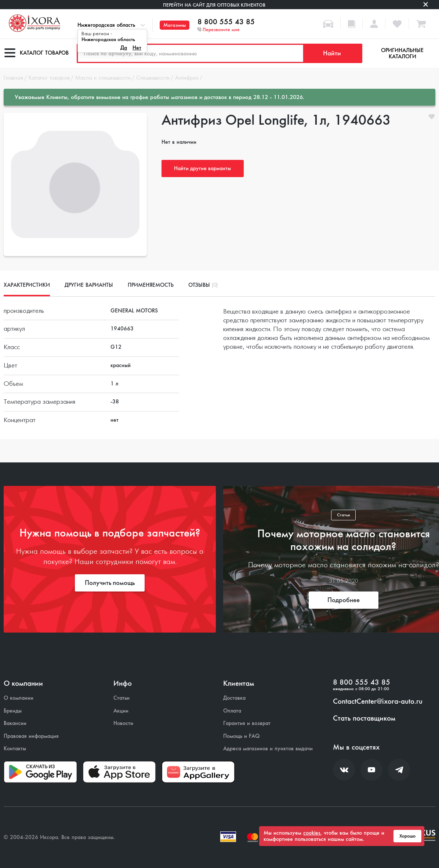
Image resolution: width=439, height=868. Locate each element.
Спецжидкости (153, 78)
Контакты (15, 749)
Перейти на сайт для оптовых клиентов (214, 5)
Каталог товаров (49, 78)
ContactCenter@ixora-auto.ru (378, 702)
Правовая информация (31, 736)
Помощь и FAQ (241, 736)
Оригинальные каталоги (402, 53)
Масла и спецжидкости (103, 78)
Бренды (13, 711)
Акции (121, 711)
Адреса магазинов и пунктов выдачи (268, 749)
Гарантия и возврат (247, 723)
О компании (19, 698)
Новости (123, 723)
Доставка (234, 698)
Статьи (121, 698)
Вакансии (15, 723)
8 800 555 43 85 (226, 22)
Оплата (232, 711)
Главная (13, 78)
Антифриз (187, 78)
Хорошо (407, 836)
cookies (312, 833)
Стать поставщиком (364, 718)
